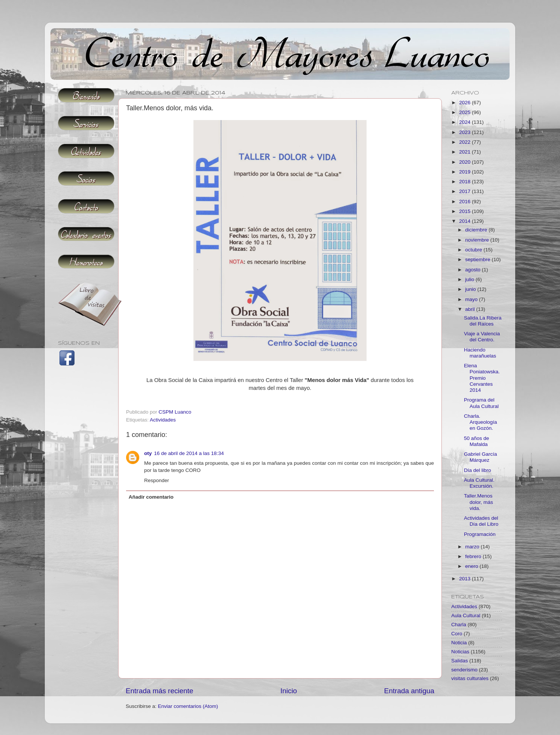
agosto (473, 270)
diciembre (477, 230)
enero (472, 566)
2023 (466, 132)
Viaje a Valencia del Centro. (482, 337)
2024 (466, 122)
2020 (466, 162)
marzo (473, 547)
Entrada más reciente (160, 691)
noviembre (478, 240)
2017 (466, 191)
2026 (466, 103)
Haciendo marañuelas (480, 353)
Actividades (163, 420)
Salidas (460, 661)
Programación (480, 534)
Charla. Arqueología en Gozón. (481, 422)
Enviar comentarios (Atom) (188, 706)
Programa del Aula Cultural (481, 403)
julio (470, 279)
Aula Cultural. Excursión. (479, 483)
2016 (466, 202)
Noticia (459, 643)
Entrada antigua (409, 691)
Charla (459, 625)
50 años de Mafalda (477, 441)
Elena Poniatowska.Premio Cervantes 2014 (482, 378)
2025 (466, 112)
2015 (466, 211)
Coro (457, 634)
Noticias (460, 652)
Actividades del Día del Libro (481, 521)
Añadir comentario (151, 497)
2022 (466, 142)
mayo (472, 299)
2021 (466, 152)
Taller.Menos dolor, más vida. (479, 502)
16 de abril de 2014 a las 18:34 (189, 453)
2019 (466, 172)
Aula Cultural (466, 616)
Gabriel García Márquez (481, 457)
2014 (466, 221)
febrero (474, 556)
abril (471, 309)
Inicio (289, 691)
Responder (157, 480)
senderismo (464, 670)
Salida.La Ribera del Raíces (483, 321)
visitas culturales (470, 678)
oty (148, 453)
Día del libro (478, 470)
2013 (466, 579)
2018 (466, 182)
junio (471, 289)
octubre (474, 250)
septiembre (479, 259)
